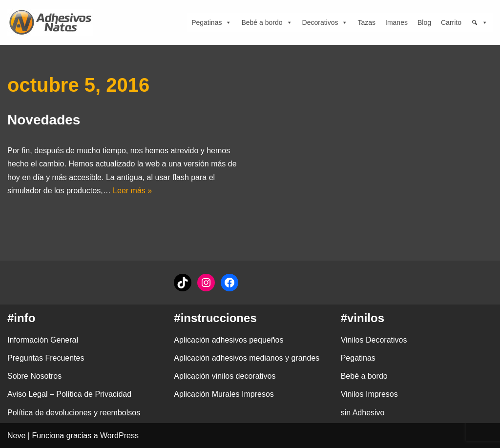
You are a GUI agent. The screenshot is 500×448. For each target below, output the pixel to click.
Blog (424, 22)
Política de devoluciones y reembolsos (74, 413)
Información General (43, 340)
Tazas (366, 22)
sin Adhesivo (363, 413)
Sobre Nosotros (34, 376)
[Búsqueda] (479, 22)
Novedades (44, 120)
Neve (16, 436)
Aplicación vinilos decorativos (225, 376)
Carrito (451, 22)
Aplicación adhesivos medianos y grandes (247, 358)
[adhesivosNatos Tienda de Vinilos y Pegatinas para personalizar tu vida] (53, 22)
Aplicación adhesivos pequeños (229, 340)
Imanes (396, 22)
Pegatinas (211, 22)
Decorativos (325, 22)
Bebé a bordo (267, 22)
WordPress (119, 436)
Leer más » (132, 191)
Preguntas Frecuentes (46, 358)
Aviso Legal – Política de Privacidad (69, 394)
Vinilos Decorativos (374, 340)
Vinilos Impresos (369, 394)
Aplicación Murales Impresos (224, 394)
